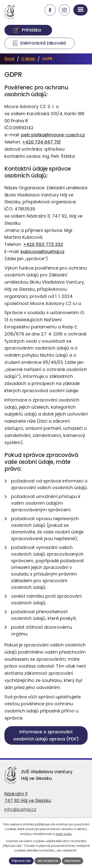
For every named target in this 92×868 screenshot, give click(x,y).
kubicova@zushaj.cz (43, 251)
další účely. (64, 834)
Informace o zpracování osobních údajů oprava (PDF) (46, 735)
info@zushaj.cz (20, 809)
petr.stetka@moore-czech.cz (53, 135)
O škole (28, 59)
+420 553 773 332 (43, 244)
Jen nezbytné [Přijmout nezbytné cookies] (48, 861)
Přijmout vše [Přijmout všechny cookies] (21, 861)
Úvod (9, 59)
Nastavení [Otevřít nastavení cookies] (72, 861)
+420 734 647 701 (41, 142)
